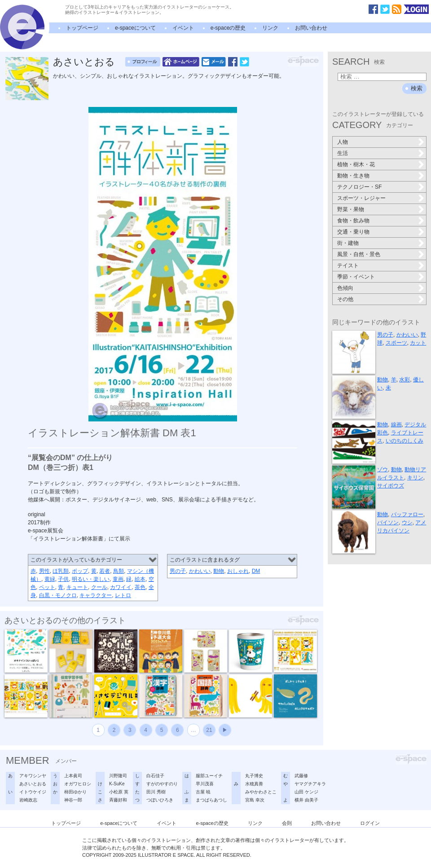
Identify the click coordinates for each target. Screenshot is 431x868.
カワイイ (121, 587)
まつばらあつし (211, 800)
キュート (77, 587)
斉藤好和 (118, 800)
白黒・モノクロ (58, 595)
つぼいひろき (160, 800)
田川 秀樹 (156, 792)
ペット (47, 587)
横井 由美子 (306, 800)
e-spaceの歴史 (228, 28)
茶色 (140, 587)
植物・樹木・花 (356, 164)
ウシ (407, 523)
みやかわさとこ (261, 792)
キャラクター (96, 595)
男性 (44, 571)
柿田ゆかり (75, 792)
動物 (219, 571)
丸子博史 (254, 776)
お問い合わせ (311, 28)
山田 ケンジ (306, 792)
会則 (287, 823)
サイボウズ (391, 486)
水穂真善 (254, 784)
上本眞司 (73, 776)
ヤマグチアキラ (310, 784)
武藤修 (301, 776)
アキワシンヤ (33, 776)
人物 (343, 142)
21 (209, 730)
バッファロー (407, 514)
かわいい (200, 571)
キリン (415, 478)
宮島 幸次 (255, 800)
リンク (270, 28)
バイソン (388, 523)
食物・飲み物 (353, 221)
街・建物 (348, 243)
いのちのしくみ (405, 441)
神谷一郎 (73, 800)
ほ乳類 (61, 571)
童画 (118, 579)
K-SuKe (117, 784)
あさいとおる (84, 62)
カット (418, 343)
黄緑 (50, 579)
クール (99, 587)
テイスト (348, 266)
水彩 (405, 380)
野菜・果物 (351, 209)
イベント (183, 28)
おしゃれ (238, 571)
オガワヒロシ (78, 784)
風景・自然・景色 (359, 254)
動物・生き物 (353, 176)
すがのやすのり (162, 784)
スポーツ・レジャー (361, 198)
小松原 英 (119, 792)
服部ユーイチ (209, 776)
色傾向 (345, 288)
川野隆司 (118, 776)
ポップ (80, 571)
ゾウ (383, 469)
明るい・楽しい (91, 579)
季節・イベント (356, 277)
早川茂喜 (205, 784)
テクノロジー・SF (359, 187)
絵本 (140, 579)
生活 (343, 153)
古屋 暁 (203, 792)
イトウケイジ (33, 792)
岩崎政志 (28, 800)
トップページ (82, 28)
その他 (345, 299)
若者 (105, 571)
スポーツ (396, 343)
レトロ (123, 595)
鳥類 (119, 571)
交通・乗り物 (353, 232)
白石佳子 (155, 776)
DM (256, 571)
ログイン (370, 823)
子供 (63, 579)
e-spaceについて (135, 28)
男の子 (178, 571)
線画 (396, 425)
